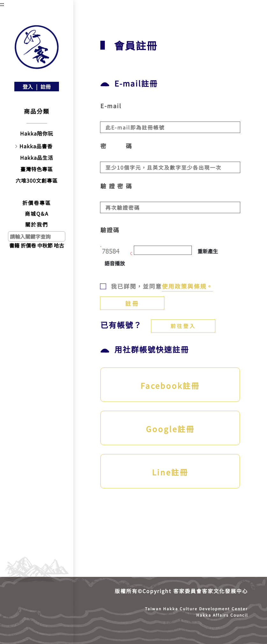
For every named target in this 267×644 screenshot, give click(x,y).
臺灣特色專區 (37, 169)
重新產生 (208, 251)
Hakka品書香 (36, 146)
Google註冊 (170, 429)
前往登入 (183, 326)
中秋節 (45, 245)
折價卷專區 (37, 203)
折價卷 (28, 245)
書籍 (14, 245)
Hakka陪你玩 (37, 133)
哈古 (59, 245)
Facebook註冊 (170, 385)
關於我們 (37, 224)
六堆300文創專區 (37, 180)
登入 (28, 87)
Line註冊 (170, 472)
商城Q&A (37, 213)
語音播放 (115, 263)
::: (2, 4)
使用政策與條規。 (187, 286)
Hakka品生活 (37, 157)
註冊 (46, 87)
